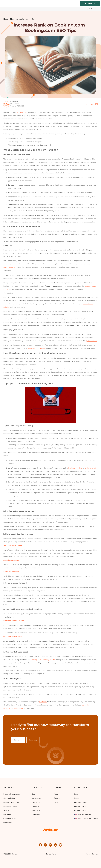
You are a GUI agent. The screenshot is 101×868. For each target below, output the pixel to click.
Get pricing (33, 740)
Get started (90, 3)
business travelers (75, 468)
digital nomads (91, 468)
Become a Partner (81, 802)
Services (6, 810)
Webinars (35, 806)
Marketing (7, 814)
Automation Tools (10, 806)
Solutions (9, 787)
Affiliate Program (81, 810)
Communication (9, 798)
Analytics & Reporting (11, 802)
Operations (8, 822)
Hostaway (43, 702)
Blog (33, 794)
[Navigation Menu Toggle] (5, 4)
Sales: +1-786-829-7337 (85, 814)
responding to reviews (37, 349)
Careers (57, 798)
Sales (76, 794)
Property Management (12, 794)
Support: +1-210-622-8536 (86, 818)
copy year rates (9, 267)
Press (56, 802)
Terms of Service (92, 854)
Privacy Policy (51, 854)
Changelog (36, 814)
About (56, 794)
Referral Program (81, 806)
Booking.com (22, 113)
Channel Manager (10, 818)
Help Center (36, 810)
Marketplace (36, 798)
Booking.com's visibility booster (43, 660)
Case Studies (36, 802)
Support (77, 798)
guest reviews (91, 341)
